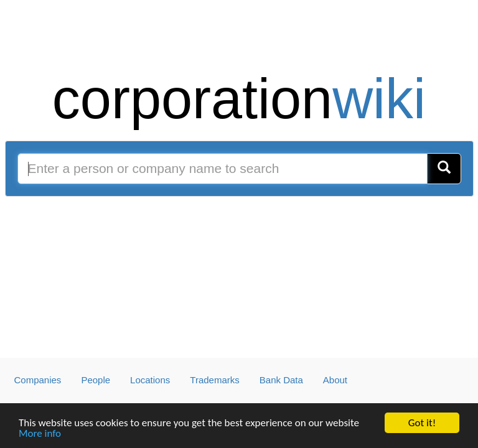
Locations (150, 380)
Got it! (422, 423)
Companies (38, 380)
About (335, 380)
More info (40, 433)
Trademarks (214, 380)
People (96, 380)
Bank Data (281, 380)
